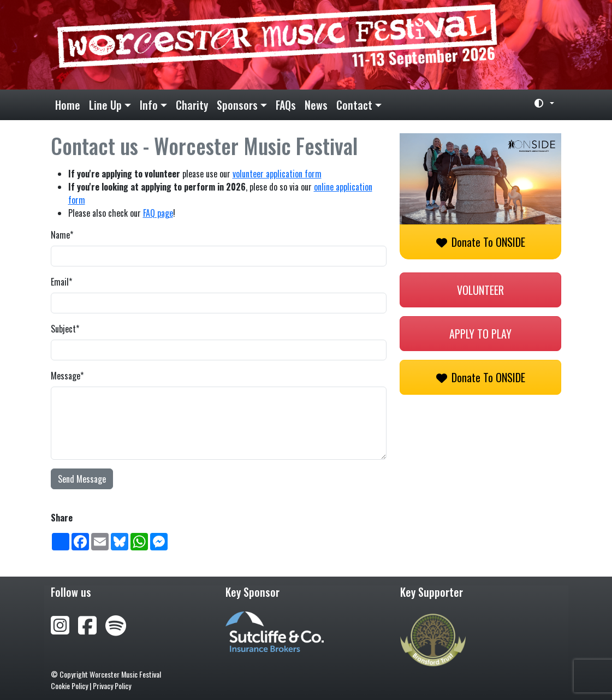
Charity (192, 105)
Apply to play (480, 334)
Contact (354, 105)
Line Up (105, 105)
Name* (62, 235)
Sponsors (237, 105)
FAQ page (158, 213)
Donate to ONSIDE (481, 242)
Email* (61, 282)
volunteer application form (277, 174)
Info (149, 105)
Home (68, 105)
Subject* (65, 329)
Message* (67, 376)
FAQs (286, 105)
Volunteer (480, 290)
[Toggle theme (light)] (540, 103)
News (316, 105)
